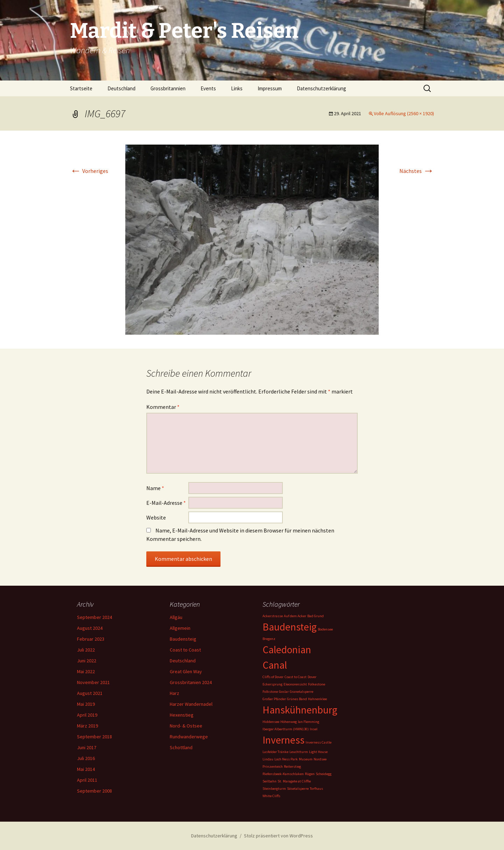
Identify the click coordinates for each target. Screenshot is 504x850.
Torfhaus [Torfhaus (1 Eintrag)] (316, 789)
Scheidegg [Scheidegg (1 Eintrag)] (324, 774)
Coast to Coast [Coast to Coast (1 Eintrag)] (296, 677)
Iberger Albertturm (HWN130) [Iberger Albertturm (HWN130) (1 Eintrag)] (286, 729)
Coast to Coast (185, 650)
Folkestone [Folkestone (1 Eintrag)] (317, 684)
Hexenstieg (182, 715)
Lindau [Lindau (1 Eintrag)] (268, 759)
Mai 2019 (86, 704)
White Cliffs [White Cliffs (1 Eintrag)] (271, 796)
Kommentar (163, 407)
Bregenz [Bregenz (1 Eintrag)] (269, 639)
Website (156, 517)
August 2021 (90, 693)
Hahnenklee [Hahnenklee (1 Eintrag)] (317, 699)
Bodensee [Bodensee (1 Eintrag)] (325, 629)
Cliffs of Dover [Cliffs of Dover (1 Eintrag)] (273, 677)
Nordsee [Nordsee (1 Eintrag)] (320, 759)
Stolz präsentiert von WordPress (278, 836)
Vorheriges (89, 171)
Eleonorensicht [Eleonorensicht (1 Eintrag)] (295, 684)
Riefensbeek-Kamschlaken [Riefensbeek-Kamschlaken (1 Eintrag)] (283, 774)
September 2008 (94, 791)
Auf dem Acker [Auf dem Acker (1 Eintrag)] (295, 616)
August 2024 (90, 628)
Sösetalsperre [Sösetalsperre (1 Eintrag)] (298, 789)
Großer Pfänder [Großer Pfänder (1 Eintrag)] (274, 699)
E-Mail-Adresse (166, 503)
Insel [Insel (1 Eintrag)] (314, 729)
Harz (174, 693)
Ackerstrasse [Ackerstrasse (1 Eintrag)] (273, 616)
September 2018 (94, 737)
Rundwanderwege (189, 737)
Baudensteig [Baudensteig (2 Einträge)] (290, 627)
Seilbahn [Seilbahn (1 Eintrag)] (269, 781)
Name (155, 488)
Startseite (81, 88)
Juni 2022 (87, 661)
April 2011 (87, 780)
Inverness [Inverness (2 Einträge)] (283, 740)
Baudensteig (183, 639)
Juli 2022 (86, 650)
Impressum (270, 88)
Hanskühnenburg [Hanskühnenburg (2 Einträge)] (300, 710)
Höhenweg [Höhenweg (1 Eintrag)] (289, 722)
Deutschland (121, 88)
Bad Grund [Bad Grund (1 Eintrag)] (316, 616)
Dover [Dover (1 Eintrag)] (312, 677)
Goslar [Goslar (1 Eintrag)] (284, 692)
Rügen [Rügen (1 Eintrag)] (310, 774)
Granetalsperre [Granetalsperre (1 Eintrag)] (302, 692)
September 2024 (94, 617)
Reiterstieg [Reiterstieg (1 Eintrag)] (292, 767)
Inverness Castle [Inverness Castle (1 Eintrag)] (318, 742)
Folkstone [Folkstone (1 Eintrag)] (270, 692)
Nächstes (417, 171)
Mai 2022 (86, 671)
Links (237, 88)
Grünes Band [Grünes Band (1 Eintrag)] (297, 699)
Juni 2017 (87, 747)
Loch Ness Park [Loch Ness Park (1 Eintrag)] (286, 759)
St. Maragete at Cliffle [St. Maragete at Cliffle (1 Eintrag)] (294, 781)
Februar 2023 (91, 639)
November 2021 (93, 682)
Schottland (181, 747)
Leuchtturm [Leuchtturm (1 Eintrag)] (299, 752)
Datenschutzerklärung (321, 88)
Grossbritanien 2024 (191, 682)
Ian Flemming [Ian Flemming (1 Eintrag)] (309, 722)
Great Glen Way (186, 671)
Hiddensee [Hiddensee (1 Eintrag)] (271, 722)
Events (208, 88)
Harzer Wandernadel (191, 704)
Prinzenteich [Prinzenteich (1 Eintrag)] (273, 767)
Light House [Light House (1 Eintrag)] (318, 752)
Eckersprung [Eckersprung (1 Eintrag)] (272, 684)
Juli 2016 (86, 758)
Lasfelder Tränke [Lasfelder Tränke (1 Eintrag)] (275, 752)
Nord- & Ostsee (186, 726)
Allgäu (176, 617)
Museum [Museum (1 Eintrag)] (306, 759)
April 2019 (87, 715)
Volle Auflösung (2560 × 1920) (404, 113)
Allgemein (180, 628)
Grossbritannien (168, 88)
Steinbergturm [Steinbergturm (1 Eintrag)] (274, 789)
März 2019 (87, 726)
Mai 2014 (86, 769)
